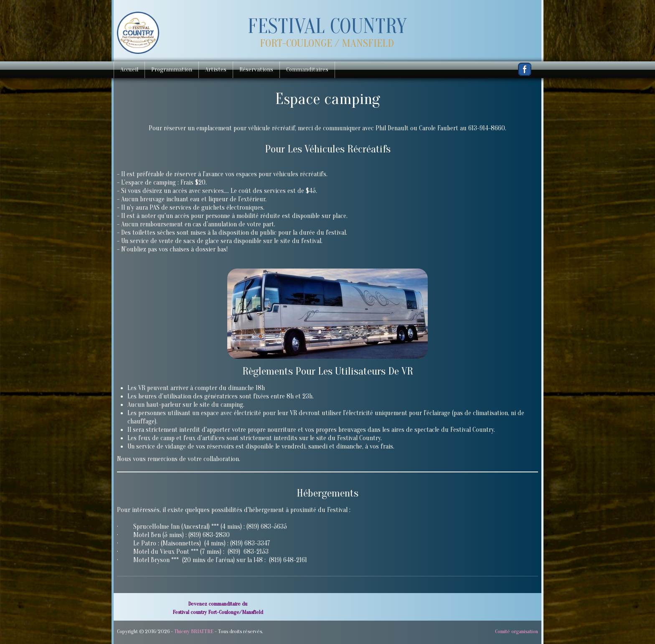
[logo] (327, 35)
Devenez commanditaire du (218, 604)
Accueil (129, 70)
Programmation (172, 70)
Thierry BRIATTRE (194, 631)
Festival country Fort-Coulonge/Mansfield (218, 612)
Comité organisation (517, 631)
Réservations (256, 70)
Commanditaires (307, 70)
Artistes (216, 70)
